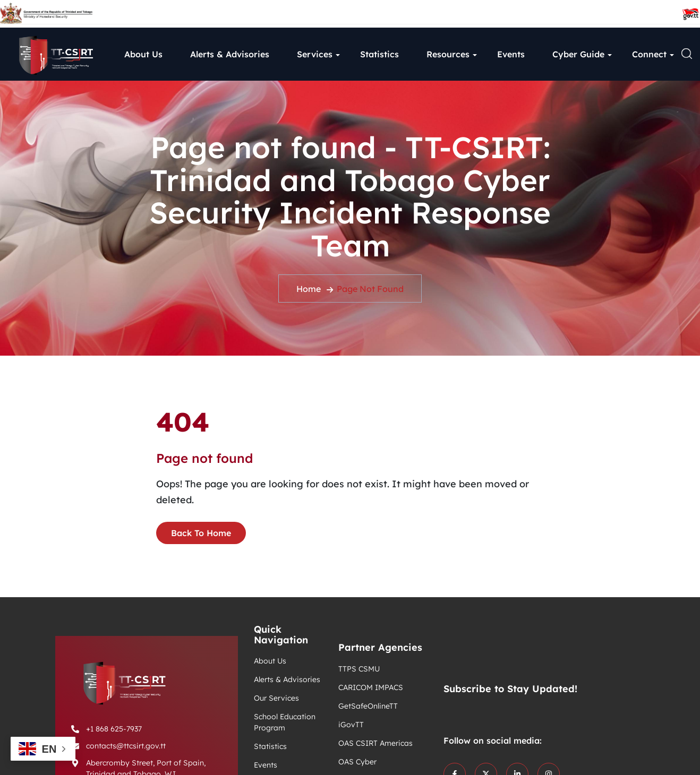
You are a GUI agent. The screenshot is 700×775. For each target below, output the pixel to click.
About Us (143, 54)
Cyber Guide (578, 54)
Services (315, 54)
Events (511, 54)
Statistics (379, 54)
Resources (448, 54)
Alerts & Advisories (230, 54)
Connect (649, 54)
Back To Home (201, 533)
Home (309, 289)
